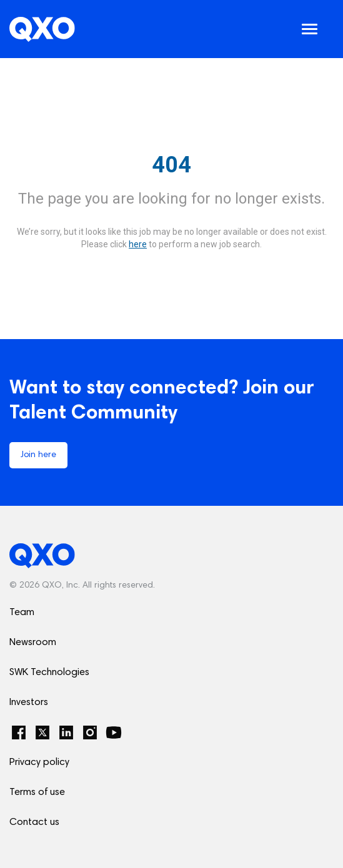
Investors (29, 703)
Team (22, 613)
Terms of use (37, 792)
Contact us (34, 822)
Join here (38, 455)
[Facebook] (19, 732)
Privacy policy (39, 762)
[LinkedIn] (66, 732)
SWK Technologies (49, 673)
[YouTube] (114, 732)
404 (171, 165)
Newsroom (33, 643)
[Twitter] (42, 732)
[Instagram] (90, 732)
